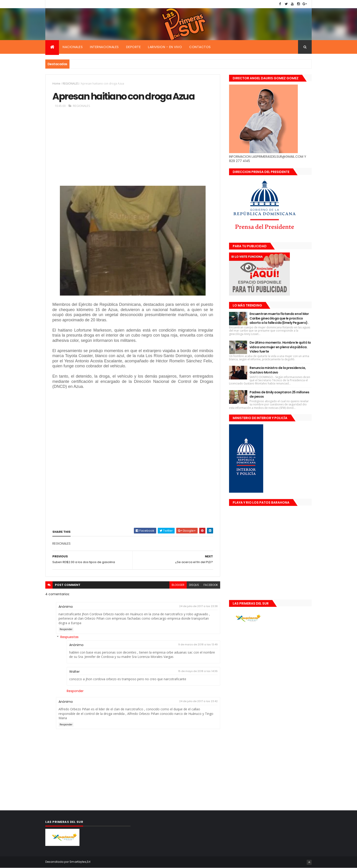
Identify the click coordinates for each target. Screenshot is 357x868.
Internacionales (104, 47)
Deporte (134, 47)
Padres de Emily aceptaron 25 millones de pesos (279, 394)
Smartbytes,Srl (80, 862)
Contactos (200, 47)
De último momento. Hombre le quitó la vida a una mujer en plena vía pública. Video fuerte (280, 347)
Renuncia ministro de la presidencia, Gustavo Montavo (278, 370)
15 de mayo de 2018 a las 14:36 (198, 671)
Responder (66, 629)
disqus (194, 585)
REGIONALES (71, 84)
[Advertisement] (133, 149)
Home (56, 84)
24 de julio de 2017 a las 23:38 (198, 606)
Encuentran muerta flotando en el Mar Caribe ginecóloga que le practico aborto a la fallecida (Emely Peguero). (279, 318)
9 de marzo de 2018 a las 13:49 (198, 644)
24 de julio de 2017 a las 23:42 (198, 701)
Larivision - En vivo (165, 47)
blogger (178, 585)
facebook (211, 585)
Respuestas (69, 637)
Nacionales (73, 47)
